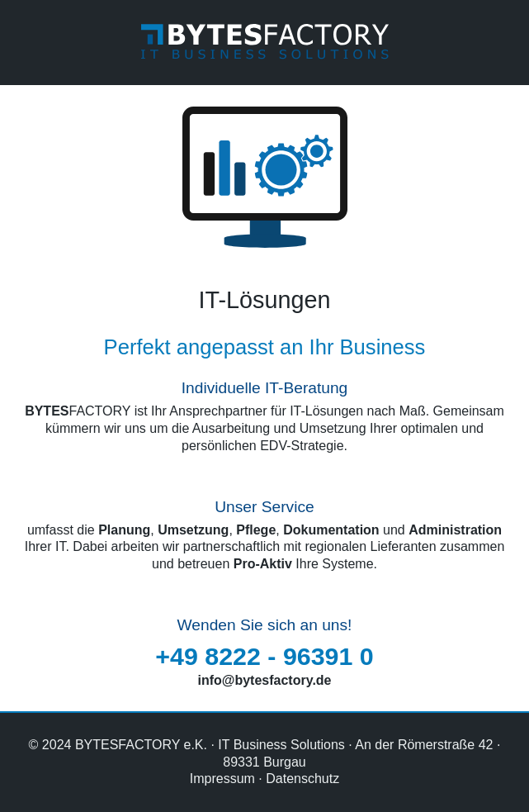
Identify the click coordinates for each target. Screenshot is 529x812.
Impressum (222, 779)
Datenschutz (302, 779)
